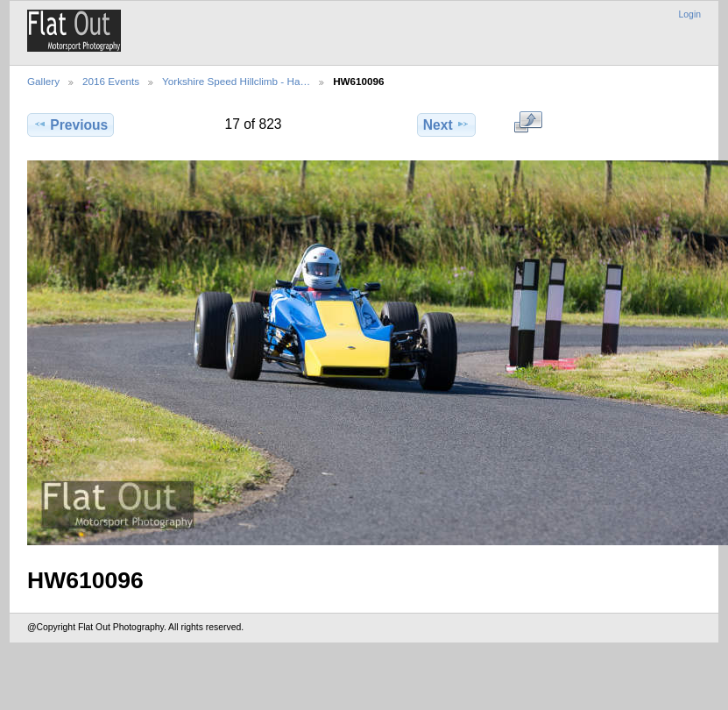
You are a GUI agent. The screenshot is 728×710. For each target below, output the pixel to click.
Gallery (43, 81)
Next (446, 124)
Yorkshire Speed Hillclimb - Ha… (236, 81)
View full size (528, 123)
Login (690, 14)
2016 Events (111, 81)
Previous (71, 124)
